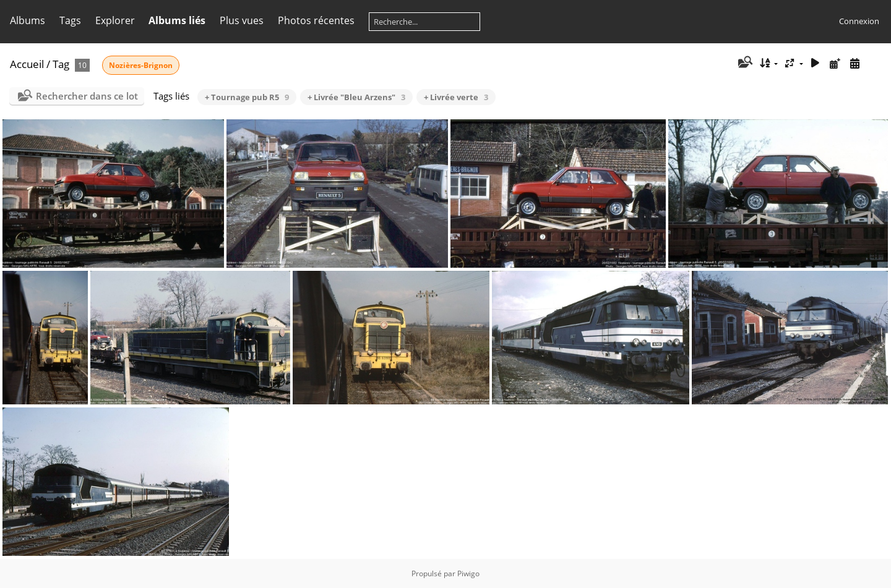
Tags (70, 20)
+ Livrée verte (456, 97)
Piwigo (468, 573)
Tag (61, 64)
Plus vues (242, 20)
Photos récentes (316, 20)
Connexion (859, 21)
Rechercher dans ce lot (87, 96)
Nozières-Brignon (141, 65)
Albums (28, 20)
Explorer (115, 20)
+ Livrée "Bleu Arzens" (356, 97)
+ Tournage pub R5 (247, 97)
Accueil (27, 64)
